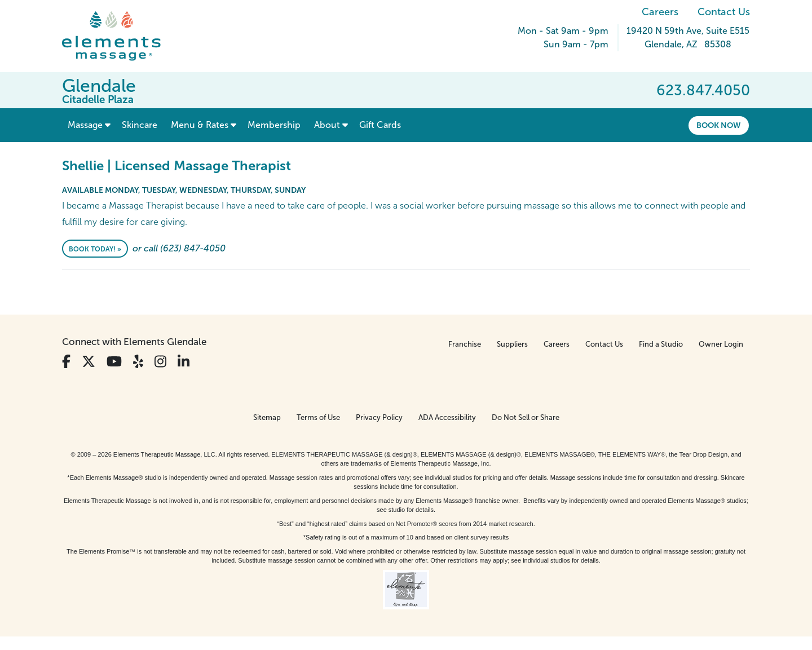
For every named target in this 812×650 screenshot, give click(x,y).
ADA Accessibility (447, 417)
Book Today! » (95, 249)
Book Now (719, 125)
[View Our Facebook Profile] (66, 362)
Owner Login (721, 344)
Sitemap (267, 417)
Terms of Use (318, 417)
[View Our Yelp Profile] (138, 362)
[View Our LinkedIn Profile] (184, 362)
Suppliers (512, 344)
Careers (660, 12)
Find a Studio (661, 344)
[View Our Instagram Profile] (160, 362)
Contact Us (724, 12)
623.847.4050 (703, 90)
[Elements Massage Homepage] (120, 36)
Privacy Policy (379, 417)
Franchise (465, 344)
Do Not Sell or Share (526, 417)
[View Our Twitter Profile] (89, 362)
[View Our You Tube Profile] (114, 362)
